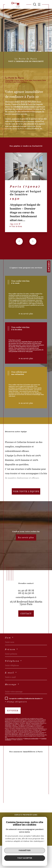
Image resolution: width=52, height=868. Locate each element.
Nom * (9, 638)
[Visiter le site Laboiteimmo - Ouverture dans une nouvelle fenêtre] (26, 838)
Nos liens (17, 829)
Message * (12, 684)
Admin (44, 827)
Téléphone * (14, 661)
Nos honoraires (11, 827)
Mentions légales (34, 827)
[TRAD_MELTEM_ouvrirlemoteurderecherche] (35, 4)
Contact (49, 266)
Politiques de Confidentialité (31, 738)
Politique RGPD (26, 829)
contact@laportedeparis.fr (26, 597)
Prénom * (12, 649)
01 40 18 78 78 (26, 591)
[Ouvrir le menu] (38, 4)
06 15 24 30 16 (26, 593)
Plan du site (22, 827)
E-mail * (11, 673)
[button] (33, 241)
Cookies (36, 829)
